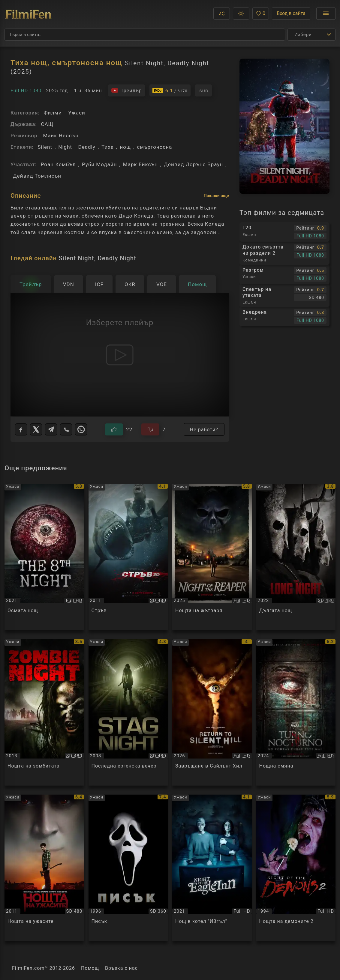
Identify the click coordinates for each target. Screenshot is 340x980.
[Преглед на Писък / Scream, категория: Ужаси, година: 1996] (128, 868)
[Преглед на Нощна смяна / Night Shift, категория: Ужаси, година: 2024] (296, 712)
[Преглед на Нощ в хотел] (212, 868)
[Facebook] (21, 429)
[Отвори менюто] (326, 14)
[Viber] (66, 429)
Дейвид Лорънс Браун (193, 164)
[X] (36, 429)
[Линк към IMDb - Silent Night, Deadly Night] (170, 90)
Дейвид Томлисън (37, 176)
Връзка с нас (121, 968)
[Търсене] (145, 35)
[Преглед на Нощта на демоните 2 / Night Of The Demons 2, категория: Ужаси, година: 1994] (296, 868)
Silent (45, 147)
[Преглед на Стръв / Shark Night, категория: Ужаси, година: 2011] (128, 557)
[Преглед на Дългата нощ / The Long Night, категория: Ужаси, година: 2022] (296, 557)
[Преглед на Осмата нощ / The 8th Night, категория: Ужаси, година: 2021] (44, 557)
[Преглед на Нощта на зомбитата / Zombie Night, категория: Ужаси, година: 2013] (44, 712)
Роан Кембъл (58, 164)
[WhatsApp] (81, 429)
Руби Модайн (99, 164)
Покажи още (216, 196)
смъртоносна (154, 147)
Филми (53, 113)
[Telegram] (51, 429)
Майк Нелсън (61, 136)
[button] (222, 14)
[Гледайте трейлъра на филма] (126, 90)
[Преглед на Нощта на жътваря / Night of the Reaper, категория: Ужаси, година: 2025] (212, 557)
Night (65, 147)
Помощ (90, 968)
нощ (125, 147)
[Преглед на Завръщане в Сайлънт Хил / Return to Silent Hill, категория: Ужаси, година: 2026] (212, 712)
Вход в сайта (291, 13)
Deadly (87, 147)
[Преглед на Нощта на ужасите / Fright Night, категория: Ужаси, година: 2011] (44, 868)
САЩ (47, 124)
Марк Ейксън (140, 164)
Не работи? (204, 430)
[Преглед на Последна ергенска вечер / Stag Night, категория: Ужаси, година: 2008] (128, 712)
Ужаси (77, 113)
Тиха (108, 147)
